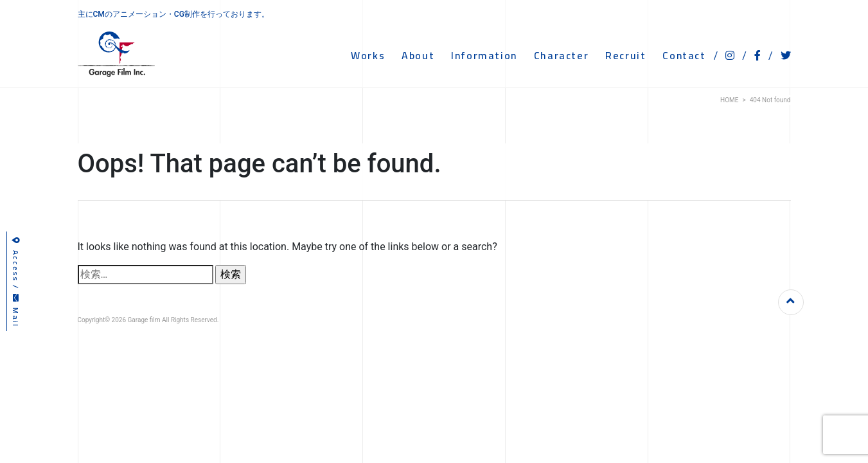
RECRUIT (625, 55)
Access (16, 259)
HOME (729, 100)
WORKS (368, 55)
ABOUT (418, 55)
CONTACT (684, 55)
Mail (16, 311)
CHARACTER (561, 55)
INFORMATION (484, 55)
